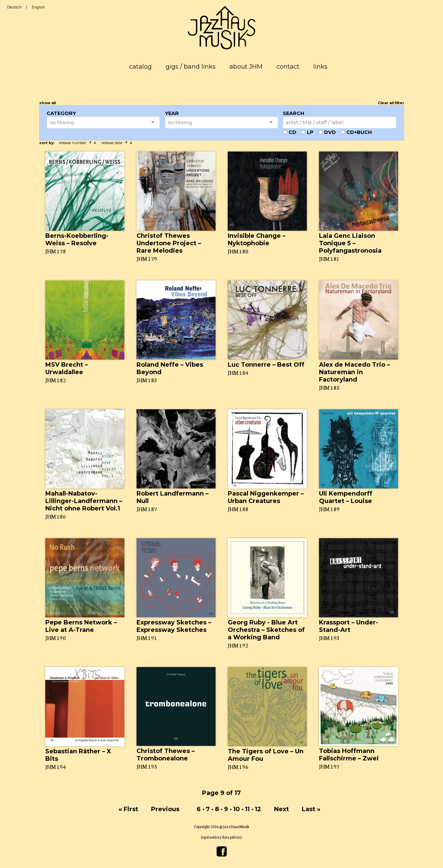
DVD (330, 132)
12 (258, 809)
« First (128, 809)
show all (47, 103)
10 (237, 809)
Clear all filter (391, 103)
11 (247, 809)
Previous (165, 809)
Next (281, 809)
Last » (311, 809)
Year (172, 113)
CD (292, 132)
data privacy (232, 837)
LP (310, 132)
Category (61, 113)
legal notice (210, 837)
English (38, 7)
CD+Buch (359, 132)
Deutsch (14, 7)
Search (293, 113)
